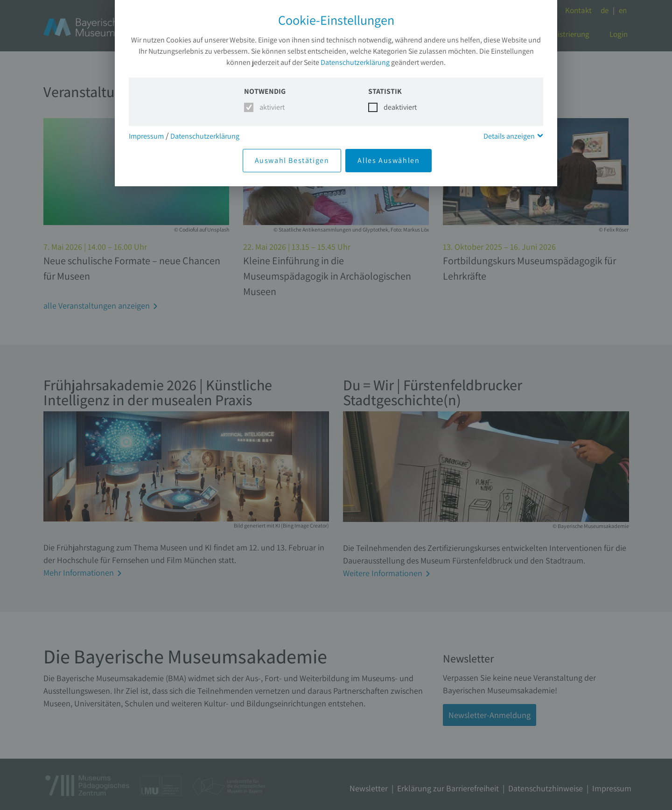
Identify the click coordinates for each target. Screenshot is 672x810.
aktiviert (270, 107)
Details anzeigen (509, 136)
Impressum (146, 136)
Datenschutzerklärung (355, 62)
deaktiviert (395, 107)
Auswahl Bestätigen (292, 160)
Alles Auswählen (388, 160)
